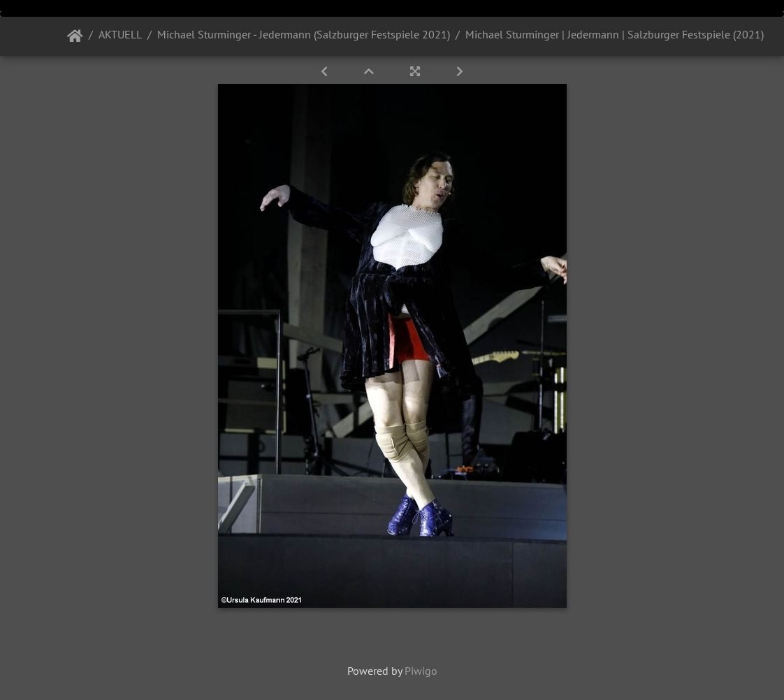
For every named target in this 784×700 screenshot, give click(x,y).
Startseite (75, 36)
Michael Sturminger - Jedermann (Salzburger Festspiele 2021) (304, 34)
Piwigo (421, 671)
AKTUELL (120, 34)
